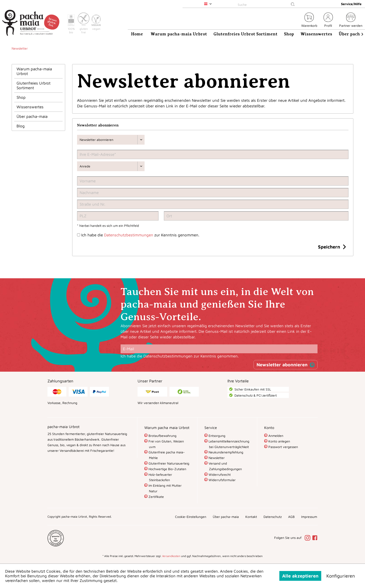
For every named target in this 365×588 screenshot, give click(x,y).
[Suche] (267, 4)
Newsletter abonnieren (282, 365)
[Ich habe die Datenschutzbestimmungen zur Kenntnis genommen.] (79, 235)
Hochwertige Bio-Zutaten (167, 469)
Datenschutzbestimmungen (129, 235)
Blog (21, 126)
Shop (21, 97)
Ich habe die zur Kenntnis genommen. (140, 235)
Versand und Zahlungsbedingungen (225, 466)
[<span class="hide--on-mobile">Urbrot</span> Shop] (295, 21)
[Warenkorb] (309, 21)
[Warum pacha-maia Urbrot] (179, 34)
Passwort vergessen (283, 447)
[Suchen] (293, 4)
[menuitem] (267, 4)
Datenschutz (273, 517)
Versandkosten (171, 556)
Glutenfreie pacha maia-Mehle (166, 455)
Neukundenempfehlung (225, 452)
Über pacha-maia (32, 116)
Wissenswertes (30, 107)
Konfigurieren (341, 576)
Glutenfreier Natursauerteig (168, 463)
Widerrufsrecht (219, 474)
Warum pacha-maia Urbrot (34, 71)
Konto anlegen (279, 441)
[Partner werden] (351, 21)
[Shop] (289, 34)
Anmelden (275, 436)
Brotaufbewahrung (162, 436)
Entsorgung (216, 436)
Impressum (309, 517)
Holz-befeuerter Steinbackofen (160, 477)
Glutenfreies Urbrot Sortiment (34, 85)
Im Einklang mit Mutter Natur (165, 488)
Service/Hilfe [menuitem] (351, 4)
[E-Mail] (219, 349)
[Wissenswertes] (316, 34)
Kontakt (251, 517)
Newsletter (216, 458)
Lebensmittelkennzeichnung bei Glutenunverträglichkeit (228, 444)
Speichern (332, 246)
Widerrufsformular (222, 480)
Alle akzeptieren (300, 576)
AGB (291, 517)
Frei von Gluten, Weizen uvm (166, 444)
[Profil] (328, 21)
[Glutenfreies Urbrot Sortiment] (245, 34)
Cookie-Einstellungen (191, 517)
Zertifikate (156, 497)
